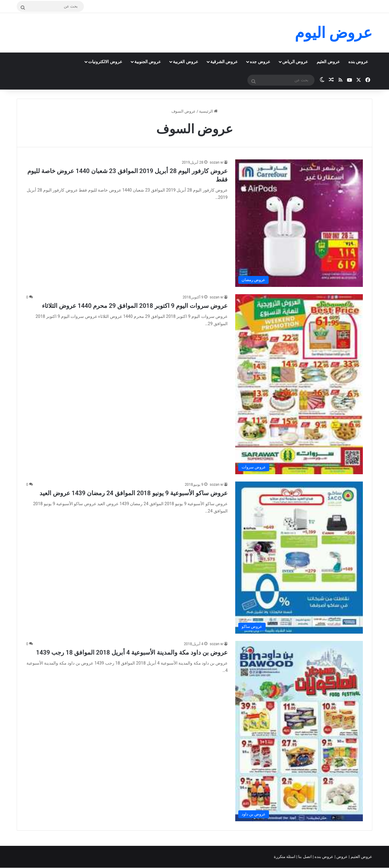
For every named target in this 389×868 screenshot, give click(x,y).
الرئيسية (208, 111)
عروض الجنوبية (148, 62)
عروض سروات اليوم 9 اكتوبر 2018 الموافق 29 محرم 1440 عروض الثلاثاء (135, 306)
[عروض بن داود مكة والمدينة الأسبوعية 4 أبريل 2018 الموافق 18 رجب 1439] (299, 731)
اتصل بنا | (305, 857)
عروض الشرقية (224, 62)
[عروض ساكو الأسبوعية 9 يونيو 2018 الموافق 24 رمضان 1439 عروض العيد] (299, 558)
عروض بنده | (324, 857)
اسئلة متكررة (285, 857)
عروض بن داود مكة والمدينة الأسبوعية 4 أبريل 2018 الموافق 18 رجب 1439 (132, 652)
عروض (342, 857)
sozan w (216, 162)
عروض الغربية (185, 62)
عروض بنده (358, 62)
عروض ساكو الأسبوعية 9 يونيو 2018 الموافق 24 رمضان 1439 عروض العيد (134, 493)
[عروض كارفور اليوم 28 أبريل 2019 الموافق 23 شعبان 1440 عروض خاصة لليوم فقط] (299, 223)
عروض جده (260, 62)
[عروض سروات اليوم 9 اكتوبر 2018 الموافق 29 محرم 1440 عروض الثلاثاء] (299, 384)
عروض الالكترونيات (105, 62)
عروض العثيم (328, 62)
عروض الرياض (295, 62)
